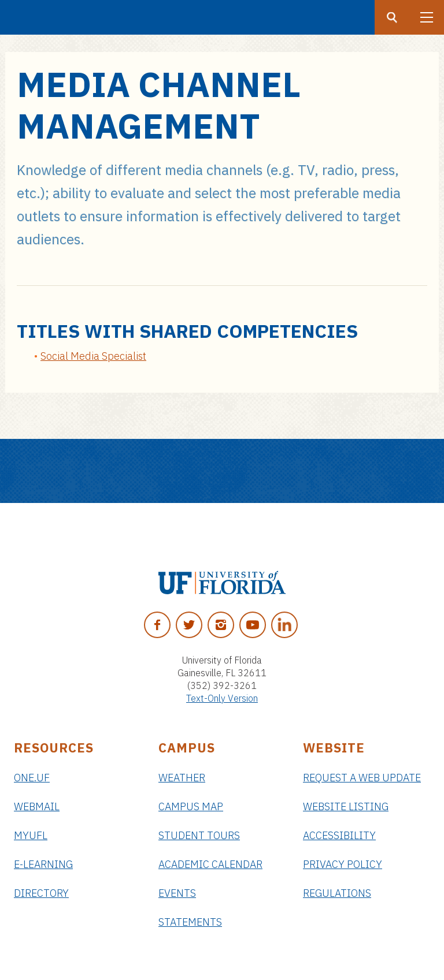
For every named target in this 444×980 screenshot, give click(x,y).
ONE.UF (32, 778)
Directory (41, 893)
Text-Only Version (222, 698)
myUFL (31, 835)
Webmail (37, 806)
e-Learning (43, 864)
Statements (190, 922)
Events (177, 893)
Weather (182, 778)
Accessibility (339, 835)
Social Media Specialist (93, 356)
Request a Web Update (362, 778)
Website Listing (346, 806)
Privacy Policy (343, 864)
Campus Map (191, 806)
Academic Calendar (210, 864)
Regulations (337, 893)
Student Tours (199, 835)
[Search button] (392, 17)
